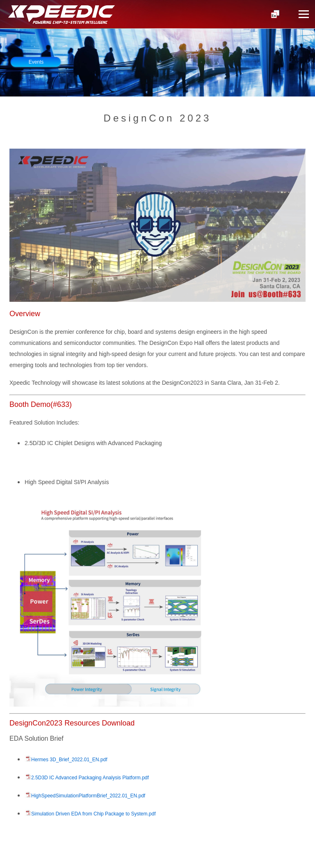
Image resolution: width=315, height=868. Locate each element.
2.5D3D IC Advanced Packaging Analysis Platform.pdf (90, 778)
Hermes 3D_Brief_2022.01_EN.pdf (69, 760)
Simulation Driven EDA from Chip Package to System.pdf (93, 814)
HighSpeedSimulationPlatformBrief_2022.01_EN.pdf (88, 796)
